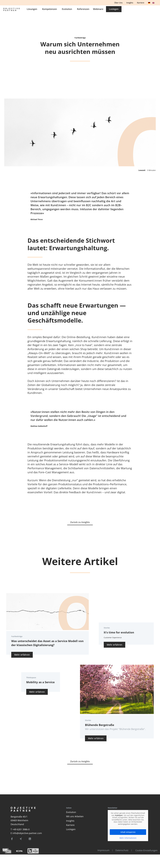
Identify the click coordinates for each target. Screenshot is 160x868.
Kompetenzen (84, 10)
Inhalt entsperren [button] (128, 832)
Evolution (102, 10)
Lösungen (67, 10)
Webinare (132, 10)
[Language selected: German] (152, 2)
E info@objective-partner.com (26, 833)
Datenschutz (121, 850)
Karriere (70, 825)
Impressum (102, 850)
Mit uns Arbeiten (75, 816)
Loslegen (71, 829)
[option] (154, 3)
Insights (70, 821)
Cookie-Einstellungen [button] (146, 850)
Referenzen (117, 10)
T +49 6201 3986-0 (20, 829)
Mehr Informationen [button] (128, 838)
